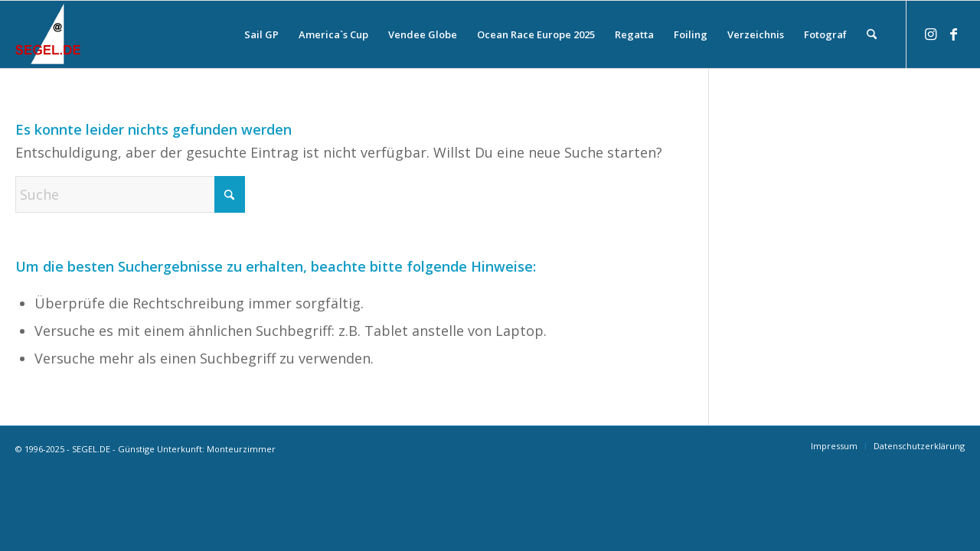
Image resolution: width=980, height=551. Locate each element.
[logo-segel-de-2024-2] (48, 34)
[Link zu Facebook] (953, 34)
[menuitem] (261, 34)
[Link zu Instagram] (930, 34)
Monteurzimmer (241, 449)
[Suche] (872, 34)
